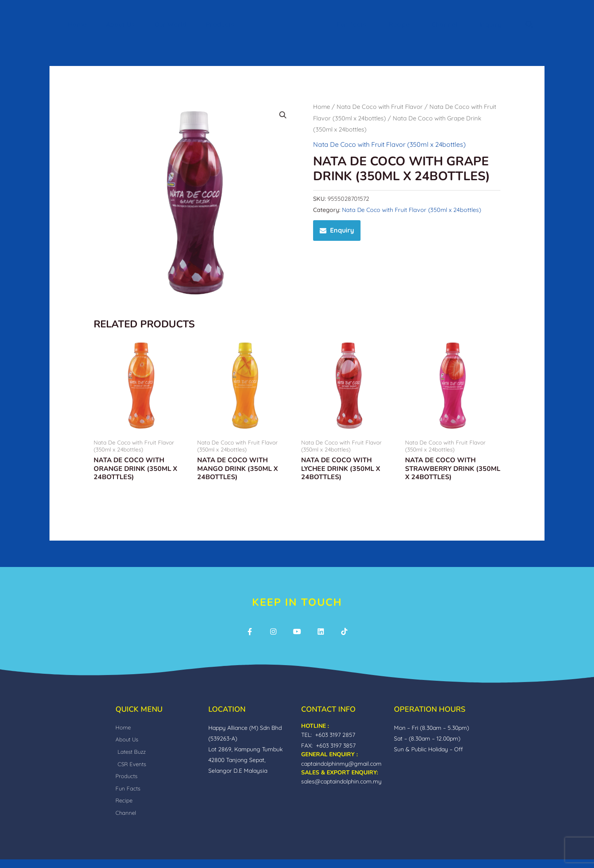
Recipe (399, 24)
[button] (529, 25)
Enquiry (342, 230)
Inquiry (490, 24)
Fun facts (351, 24)
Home (77, 24)
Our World (170, 24)
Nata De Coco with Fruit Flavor (380, 107)
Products (220, 24)
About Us (120, 24)
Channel (444, 24)
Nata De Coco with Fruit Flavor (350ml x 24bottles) (389, 144)
